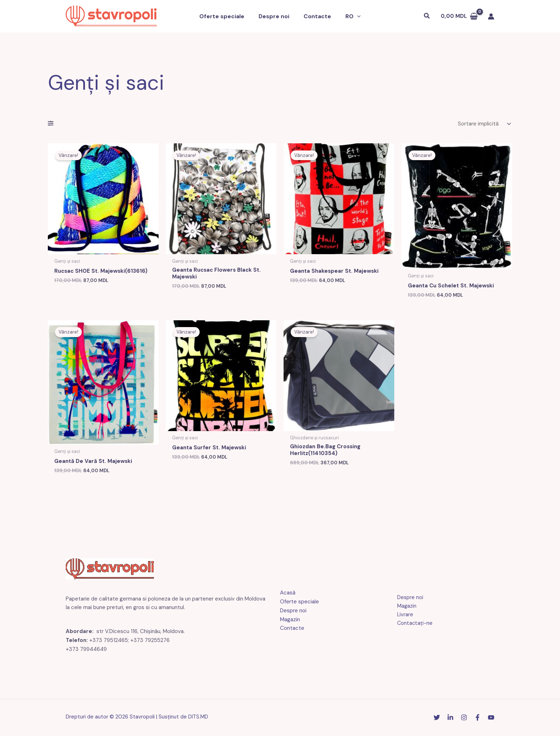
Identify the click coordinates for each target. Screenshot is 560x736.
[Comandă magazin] (484, 124)
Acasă (288, 594)
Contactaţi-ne (412, 625)
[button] (353, 16)
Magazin (290, 621)
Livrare (402, 616)
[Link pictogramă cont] (491, 16)
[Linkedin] (450, 718)
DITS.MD (198, 718)
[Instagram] (464, 718)
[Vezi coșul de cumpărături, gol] (459, 16)
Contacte (316, 16)
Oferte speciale (226, 16)
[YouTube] (491, 718)
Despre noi (275, 16)
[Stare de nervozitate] (437, 718)
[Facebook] (477, 718)
